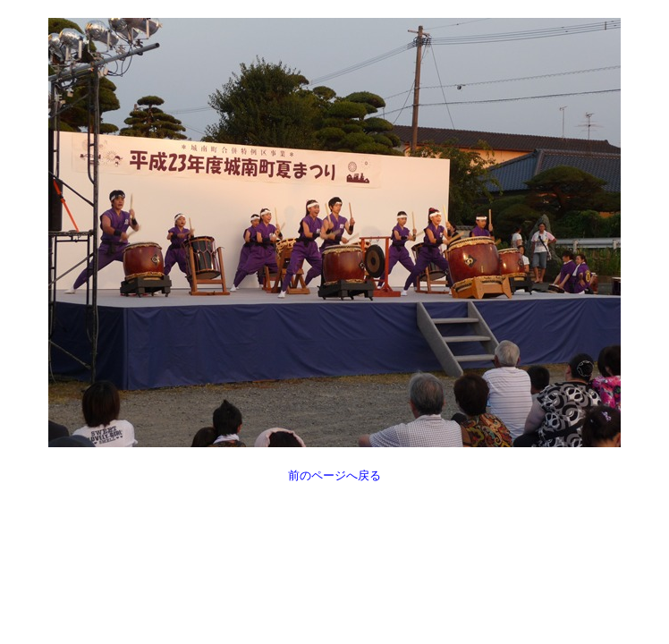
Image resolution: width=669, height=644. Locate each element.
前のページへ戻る (334, 475)
